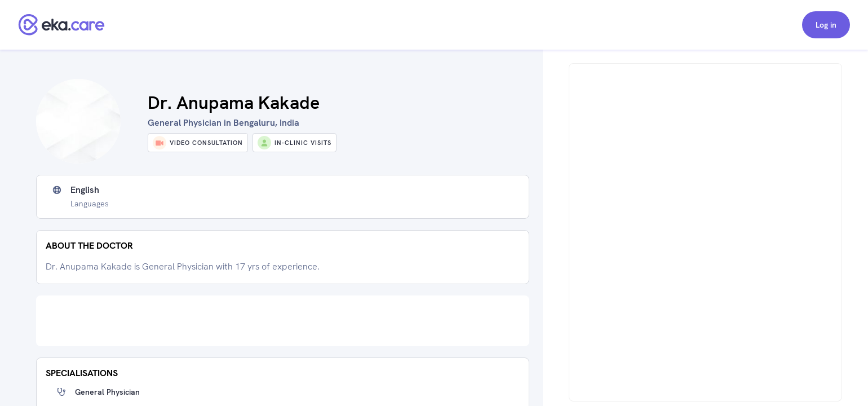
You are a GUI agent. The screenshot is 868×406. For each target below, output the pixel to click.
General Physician (107, 392)
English (85, 190)
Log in (826, 25)
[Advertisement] (283, 321)
